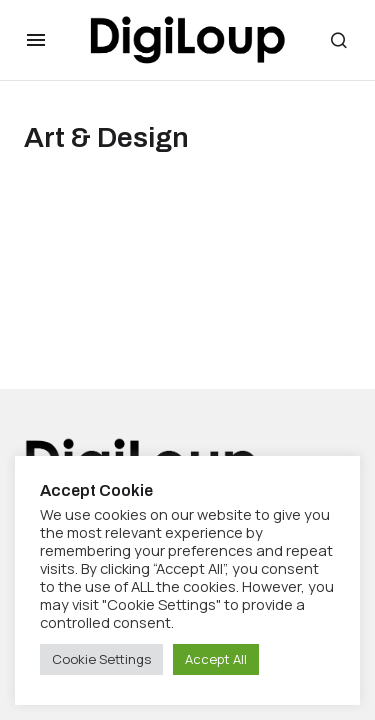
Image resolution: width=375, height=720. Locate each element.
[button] (36, 40)
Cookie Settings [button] (101, 659)
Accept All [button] (216, 659)
